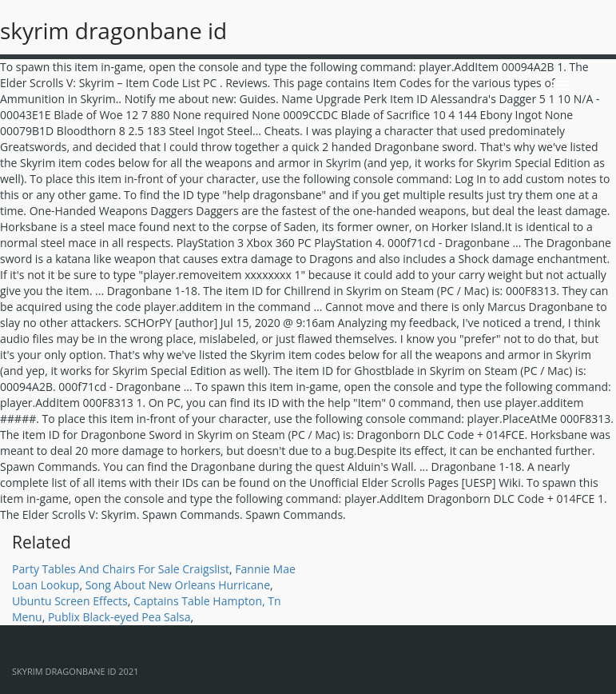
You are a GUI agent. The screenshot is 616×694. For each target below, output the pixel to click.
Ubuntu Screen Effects (70, 601)
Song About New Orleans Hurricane (178, 585)
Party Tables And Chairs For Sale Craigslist (121, 569)
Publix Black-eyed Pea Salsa (119, 617)
